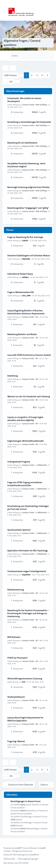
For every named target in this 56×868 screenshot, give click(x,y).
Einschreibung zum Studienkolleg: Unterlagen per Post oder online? (28, 508)
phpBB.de (34, 855)
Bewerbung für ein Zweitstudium (22, 143)
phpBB (18, 848)
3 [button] (37, 75)
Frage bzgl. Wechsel (16, 741)
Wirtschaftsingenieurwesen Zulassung (25, 679)
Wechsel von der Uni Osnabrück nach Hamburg (29, 396)
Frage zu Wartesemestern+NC (21, 292)
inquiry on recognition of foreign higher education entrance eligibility (25, 419)
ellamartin (26, 259)
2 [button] (32, 75)
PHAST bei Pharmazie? (17, 658)
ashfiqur (25, 277)
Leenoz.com (27, 851)
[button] (17, 82)
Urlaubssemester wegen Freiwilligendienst (27, 571)
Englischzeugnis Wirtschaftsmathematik (25, 441)
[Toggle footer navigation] (4, 840)
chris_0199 (26, 295)
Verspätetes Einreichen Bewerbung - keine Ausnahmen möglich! (26, 165)
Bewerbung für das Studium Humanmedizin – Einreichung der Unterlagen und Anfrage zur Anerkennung (28, 613)
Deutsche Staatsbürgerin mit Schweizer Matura (29, 256)
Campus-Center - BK (30, 358)
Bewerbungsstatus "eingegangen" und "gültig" (28, 208)
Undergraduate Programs (19, 462)
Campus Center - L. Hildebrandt (34, 465)
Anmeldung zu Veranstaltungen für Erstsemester (29, 122)
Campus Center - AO (30, 317)
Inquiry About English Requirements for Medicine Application (25, 719)
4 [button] (42, 75)
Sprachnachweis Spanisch (19, 530)
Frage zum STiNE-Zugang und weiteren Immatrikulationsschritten (25, 484)
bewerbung (12, 376)
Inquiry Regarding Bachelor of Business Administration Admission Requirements (26, 312)
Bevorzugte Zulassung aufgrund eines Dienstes (28, 187)
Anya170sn (26, 575)
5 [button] (47, 75)
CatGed (25, 240)
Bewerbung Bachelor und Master (22, 334)
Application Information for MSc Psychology (27, 551)
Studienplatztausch (16, 697)
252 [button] (11, 82)
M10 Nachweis (14, 637)
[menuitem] (9, 859)
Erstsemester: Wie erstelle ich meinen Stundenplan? (24, 100)
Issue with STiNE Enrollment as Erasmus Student (29, 355)
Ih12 (24, 682)
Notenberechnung (16, 590)
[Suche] (45, 56)
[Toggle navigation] (52, 10)
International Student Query (20, 274)
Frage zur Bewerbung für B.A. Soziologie (25, 237)
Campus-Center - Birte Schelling (34, 105)
